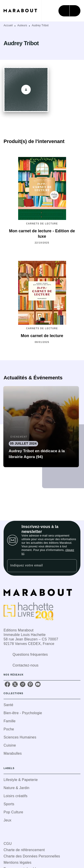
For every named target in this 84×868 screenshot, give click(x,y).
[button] (41, 427)
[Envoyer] (71, 566)
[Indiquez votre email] (36, 566)
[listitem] (7, 684)
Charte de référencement (24, 850)
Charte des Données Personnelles (32, 856)
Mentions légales (17, 862)
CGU (8, 844)
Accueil (8, 25)
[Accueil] (22, 11)
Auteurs (22, 25)
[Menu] (69, 11)
